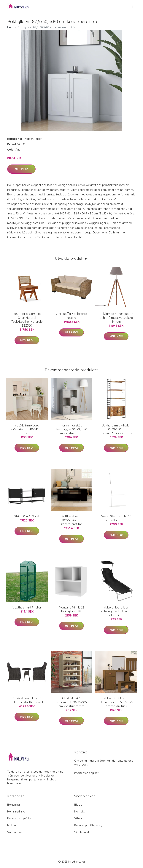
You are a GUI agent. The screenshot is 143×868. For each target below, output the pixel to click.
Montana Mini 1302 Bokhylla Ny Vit (71, 609)
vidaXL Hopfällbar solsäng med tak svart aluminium (116, 611)
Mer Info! (21, 169)
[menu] (133, 7)
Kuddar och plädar (19, 818)
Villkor (78, 818)
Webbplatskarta (85, 832)
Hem (10, 27)
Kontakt (79, 811)
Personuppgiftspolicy (88, 825)
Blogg (78, 805)
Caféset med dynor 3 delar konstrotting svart (27, 700)
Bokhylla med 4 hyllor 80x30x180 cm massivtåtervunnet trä (116, 429)
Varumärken (15, 832)
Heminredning (16, 811)
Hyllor (38, 139)
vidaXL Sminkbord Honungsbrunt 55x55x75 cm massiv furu (116, 702)
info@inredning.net (86, 773)
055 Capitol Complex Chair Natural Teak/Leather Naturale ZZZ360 (27, 320)
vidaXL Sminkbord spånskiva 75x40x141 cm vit (27, 429)
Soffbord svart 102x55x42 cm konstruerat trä (72, 520)
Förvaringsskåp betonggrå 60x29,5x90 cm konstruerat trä (72, 429)
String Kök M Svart (27, 516)
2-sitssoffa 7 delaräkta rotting (71, 316)
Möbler (29, 139)
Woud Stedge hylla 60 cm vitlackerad (116, 518)
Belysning (13, 805)
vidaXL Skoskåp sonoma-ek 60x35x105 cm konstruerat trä (71, 702)
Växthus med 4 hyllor (27, 607)
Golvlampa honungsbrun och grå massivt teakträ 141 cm (116, 318)
